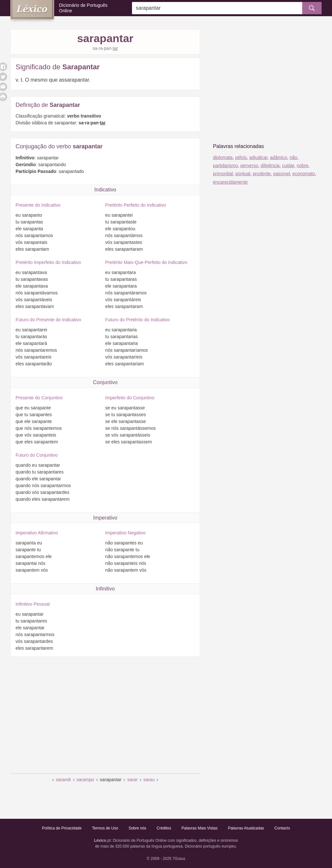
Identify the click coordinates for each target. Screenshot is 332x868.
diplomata (223, 157)
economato (304, 174)
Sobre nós (137, 828)
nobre (302, 166)
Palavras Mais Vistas (200, 828)
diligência (270, 166)
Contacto (282, 828)
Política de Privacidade (62, 828)
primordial (223, 174)
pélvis (241, 157)
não (293, 157)
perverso (249, 166)
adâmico (279, 157)
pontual (243, 174)
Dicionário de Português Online (83, 8)
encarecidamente (230, 182)
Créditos (164, 828)
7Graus (179, 859)
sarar (132, 780)
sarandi (63, 780)
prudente (262, 174)
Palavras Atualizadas (246, 828)
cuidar (288, 166)
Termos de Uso (105, 828)
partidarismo (225, 166)
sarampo (85, 780)
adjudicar (258, 157)
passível (282, 174)
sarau (149, 780)
